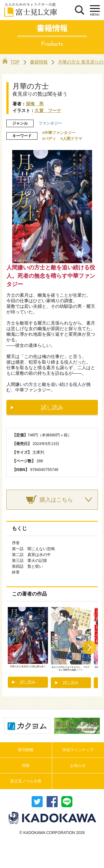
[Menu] (95, 11)
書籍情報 (39, 62)
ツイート (37, 802)
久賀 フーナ (48, 111)
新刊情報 (26, 750)
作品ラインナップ (78, 750)
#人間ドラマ (71, 139)
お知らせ (78, 765)
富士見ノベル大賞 (26, 781)
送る (67, 802)
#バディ (49, 139)
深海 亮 (35, 104)
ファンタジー (50, 123)
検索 (80, 10)
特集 (26, 765)
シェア (52, 802)
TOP (11, 62)
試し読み (52, 407)
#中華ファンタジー (59, 133)
